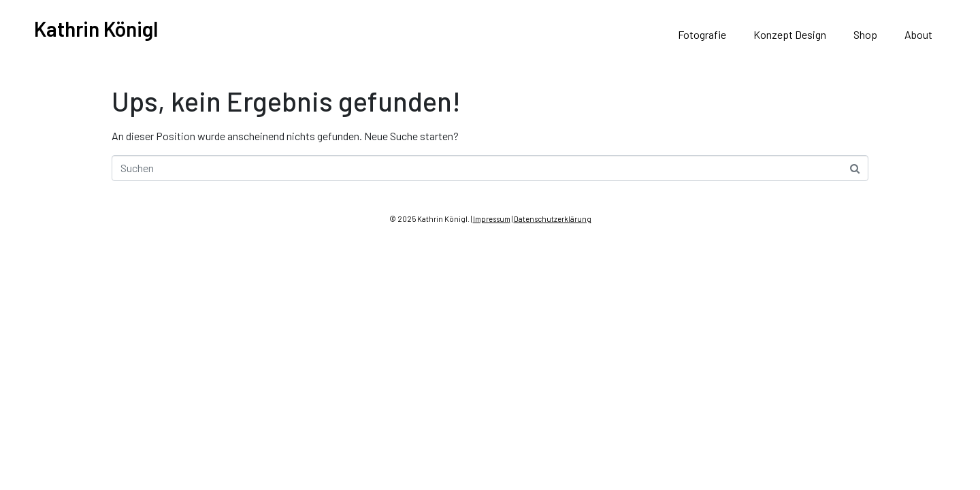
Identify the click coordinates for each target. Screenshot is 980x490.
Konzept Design (790, 34)
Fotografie (702, 34)
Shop (865, 34)
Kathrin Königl (96, 29)
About (918, 34)
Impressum (492, 219)
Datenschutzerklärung (553, 219)
